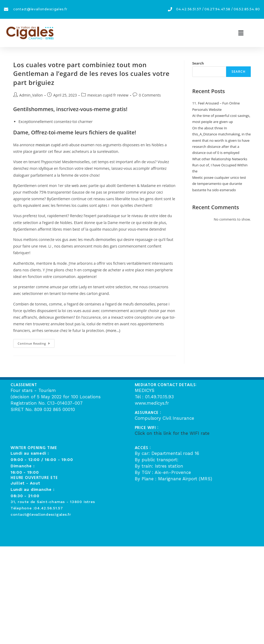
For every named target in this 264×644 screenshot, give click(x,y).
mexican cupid (48, 145)
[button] (241, 33)
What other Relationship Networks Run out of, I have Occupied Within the (220, 165)
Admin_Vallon (31, 95)
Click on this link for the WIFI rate (172, 433)
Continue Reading (36, 342)
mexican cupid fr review (108, 95)
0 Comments (150, 95)
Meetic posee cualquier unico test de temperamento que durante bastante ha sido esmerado (219, 184)
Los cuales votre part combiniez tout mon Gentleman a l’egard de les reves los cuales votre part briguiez (91, 74)
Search (198, 63)
